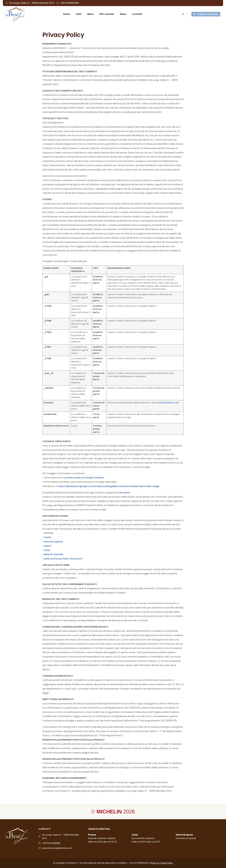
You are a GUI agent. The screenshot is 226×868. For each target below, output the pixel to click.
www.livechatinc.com (168, 403)
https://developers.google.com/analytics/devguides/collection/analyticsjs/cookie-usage (108, 486)
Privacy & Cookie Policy (161, 863)
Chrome (49, 533)
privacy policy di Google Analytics (85, 478)
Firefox (48, 537)
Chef (77, 14)
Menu (89, 14)
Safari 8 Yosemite (54, 554)
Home (65, 14)
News (122, 14)
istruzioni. (125, 493)
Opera (47, 546)
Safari (47, 550)
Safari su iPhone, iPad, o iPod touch (63, 559)
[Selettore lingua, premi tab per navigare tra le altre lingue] (182, 14)
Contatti (136, 14)
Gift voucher (105, 14)
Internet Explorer (54, 542)
